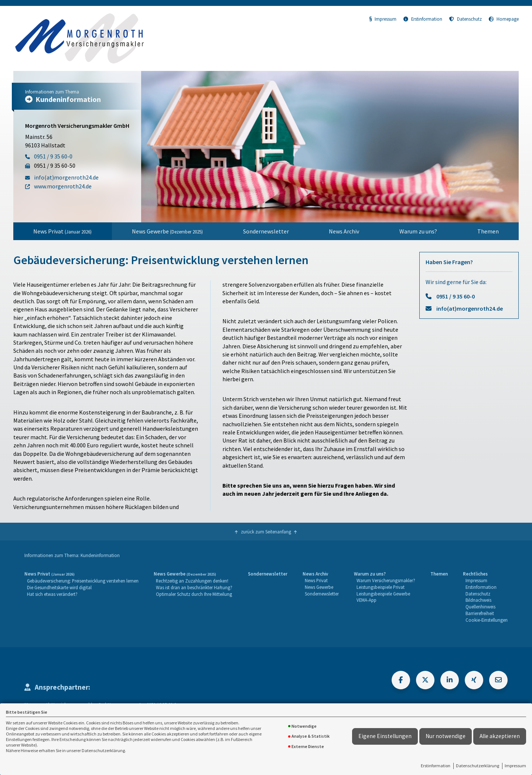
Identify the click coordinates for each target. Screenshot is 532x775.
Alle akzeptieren (500, 736)
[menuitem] (63, 231)
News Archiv (344, 231)
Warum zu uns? (418, 231)
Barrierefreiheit (480, 613)
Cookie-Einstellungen (487, 620)
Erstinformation (436, 766)
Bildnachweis (478, 600)
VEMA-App (366, 600)
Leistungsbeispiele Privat (381, 587)
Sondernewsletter (266, 231)
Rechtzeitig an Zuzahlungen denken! (192, 581)
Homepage (504, 19)
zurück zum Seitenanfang (266, 532)
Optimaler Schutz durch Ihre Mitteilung (194, 594)
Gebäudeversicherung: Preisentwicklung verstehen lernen (83, 581)
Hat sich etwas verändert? (52, 594)
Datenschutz (465, 19)
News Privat (62, 231)
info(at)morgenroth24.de (470, 308)
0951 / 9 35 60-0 (456, 296)
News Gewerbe (167, 231)
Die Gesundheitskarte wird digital (59, 587)
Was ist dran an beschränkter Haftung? (194, 587)
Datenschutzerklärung (478, 766)
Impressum (515, 766)
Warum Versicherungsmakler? (386, 580)
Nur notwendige (446, 736)
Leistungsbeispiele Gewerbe (383, 594)
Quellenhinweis (480, 607)
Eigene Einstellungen (385, 736)
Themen (488, 231)
